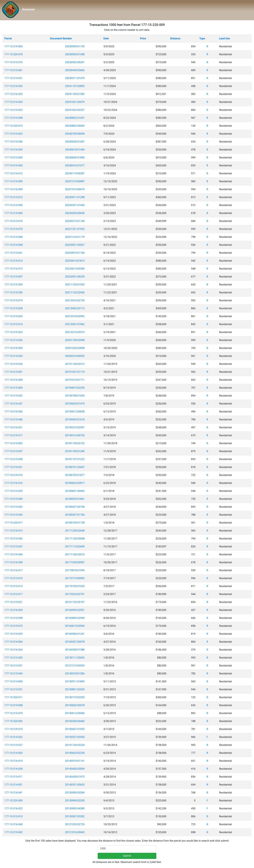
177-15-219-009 (13, 181)
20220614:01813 (75, 261)
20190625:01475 (75, 404)
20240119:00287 (75, 173)
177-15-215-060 (13, 213)
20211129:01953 (75, 285)
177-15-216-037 (13, 404)
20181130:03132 (75, 443)
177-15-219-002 (13, 832)
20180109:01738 (75, 523)
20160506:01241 (75, 634)
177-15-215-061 (13, 70)
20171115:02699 (75, 547)
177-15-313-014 (13, 324)
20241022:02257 (75, 110)
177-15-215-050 (13, 292)
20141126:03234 (75, 745)
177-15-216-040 (13, 824)
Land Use (225, 38)
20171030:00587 (75, 562)
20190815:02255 (75, 388)
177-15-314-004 (13, 642)
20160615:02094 (75, 626)
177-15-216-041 (13, 793)
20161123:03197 (75, 602)
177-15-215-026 (13, 364)
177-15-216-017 (13, 570)
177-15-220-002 (13, 721)
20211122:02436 (75, 292)
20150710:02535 (75, 697)
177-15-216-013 (13, 531)
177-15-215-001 (13, 372)
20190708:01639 (75, 396)
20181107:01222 (75, 459)
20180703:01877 (75, 475)
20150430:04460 (75, 721)
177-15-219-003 (13, 46)
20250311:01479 (75, 78)
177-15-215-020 (13, 356)
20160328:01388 (75, 650)
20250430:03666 (75, 70)
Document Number (61, 38)
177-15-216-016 (13, 483)
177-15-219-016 (13, 475)
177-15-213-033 (13, 316)
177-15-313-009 (13, 158)
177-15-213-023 (13, 110)
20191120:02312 (75, 364)
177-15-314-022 (13, 737)
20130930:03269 (75, 793)
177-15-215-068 (13, 237)
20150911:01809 (75, 681)
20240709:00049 (75, 134)
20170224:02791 (75, 594)
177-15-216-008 (13, 380)
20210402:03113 (75, 308)
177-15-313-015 (13, 586)
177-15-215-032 (13, 396)
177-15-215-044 (13, 674)
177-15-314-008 (13, 245)
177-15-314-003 (13, 753)
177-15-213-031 (13, 666)
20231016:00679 (75, 189)
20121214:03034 (75, 666)
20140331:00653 (75, 785)
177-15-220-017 (13, 523)
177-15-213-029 (13, 658)
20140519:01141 (75, 761)
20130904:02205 (75, 801)
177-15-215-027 (13, 745)
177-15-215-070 (13, 713)
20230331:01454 (75, 205)
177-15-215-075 (13, 229)
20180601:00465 (75, 491)
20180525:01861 (75, 499)
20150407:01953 (75, 729)
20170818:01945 (75, 570)
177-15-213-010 (13, 578)
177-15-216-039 (13, 562)
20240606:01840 (75, 158)
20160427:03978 (75, 642)
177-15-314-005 (13, 165)
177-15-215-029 (13, 634)
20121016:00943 (75, 832)
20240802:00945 (75, 126)
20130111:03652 (75, 658)
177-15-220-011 (13, 697)
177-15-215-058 (13, 618)
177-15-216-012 (13, 173)
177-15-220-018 (13, 54)
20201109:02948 (75, 340)
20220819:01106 (75, 253)
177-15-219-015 (13, 729)
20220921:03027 (75, 245)
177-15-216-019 (13, 761)
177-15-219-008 (13, 705)
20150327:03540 (75, 737)
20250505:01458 (75, 54)
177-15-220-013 (13, 126)
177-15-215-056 (13, 142)
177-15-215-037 (13, 451)
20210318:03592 (75, 316)
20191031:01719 (75, 372)
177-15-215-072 (13, 197)
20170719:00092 (75, 578)
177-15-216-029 (13, 610)
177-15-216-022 (13, 808)
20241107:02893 (75, 86)
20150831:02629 (75, 689)
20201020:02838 (75, 348)
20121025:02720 (75, 824)
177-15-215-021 (13, 602)
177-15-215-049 (13, 499)
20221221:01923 (75, 229)
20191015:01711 (75, 380)
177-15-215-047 (13, 547)
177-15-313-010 (13, 221)
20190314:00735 (75, 435)
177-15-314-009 (13, 681)
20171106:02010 (75, 554)
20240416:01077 (75, 165)
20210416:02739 (75, 300)
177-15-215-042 (13, 539)
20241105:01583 (75, 94)
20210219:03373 (75, 332)
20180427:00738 (75, 507)
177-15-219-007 (13, 277)
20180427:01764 (75, 515)
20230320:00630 (75, 213)
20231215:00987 (75, 181)
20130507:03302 (75, 816)
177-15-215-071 (13, 777)
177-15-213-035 (13, 491)
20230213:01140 (75, 221)
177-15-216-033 (13, 102)
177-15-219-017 (13, 435)
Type (202, 38)
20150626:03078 (75, 705)
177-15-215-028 (13, 308)
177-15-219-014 (13, 261)
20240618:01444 (75, 150)
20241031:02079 (75, 102)
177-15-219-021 (13, 467)
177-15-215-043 (13, 515)
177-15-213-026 (13, 340)
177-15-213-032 (13, 507)
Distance (175, 38)
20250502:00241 (75, 62)
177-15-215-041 (13, 253)
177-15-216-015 (13, 269)
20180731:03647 (75, 467)
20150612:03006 (75, 713)
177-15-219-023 (13, 332)
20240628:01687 (75, 142)
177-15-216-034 (13, 150)
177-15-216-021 (13, 427)
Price (143, 38)
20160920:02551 (75, 610)
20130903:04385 (75, 808)
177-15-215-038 (13, 459)
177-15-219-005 (13, 348)
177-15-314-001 (13, 785)
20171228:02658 (75, 531)
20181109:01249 (75, 451)
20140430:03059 (75, 769)
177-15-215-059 (13, 205)
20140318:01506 (75, 674)
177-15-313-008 (13, 118)
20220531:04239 (75, 277)
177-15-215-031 (13, 78)
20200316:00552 (75, 356)
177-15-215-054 (13, 285)
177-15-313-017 (13, 594)
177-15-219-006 (13, 554)
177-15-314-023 (13, 134)
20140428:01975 (75, 777)
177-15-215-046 (13, 420)
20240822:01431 (75, 118)
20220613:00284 (75, 269)
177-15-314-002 (13, 443)
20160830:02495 (75, 618)
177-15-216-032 (13, 86)
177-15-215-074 (13, 300)
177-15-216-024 (13, 650)
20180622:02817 (75, 483)
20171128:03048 (75, 539)
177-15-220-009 (13, 801)
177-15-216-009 (13, 189)
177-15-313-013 (13, 816)
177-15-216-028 (13, 769)
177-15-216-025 (13, 94)
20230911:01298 (75, 197)
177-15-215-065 (13, 388)
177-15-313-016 (13, 62)
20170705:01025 (75, 586)
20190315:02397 (75, 427)
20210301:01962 (75, 324)
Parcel (8, 38)
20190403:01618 (75, 420)
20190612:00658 (75, 412)
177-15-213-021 (13, 689)
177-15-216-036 (13, 412)
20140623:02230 (75, 753)
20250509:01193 (75, 46)
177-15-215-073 (13, 626)
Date (106, 38)
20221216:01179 (75, 237)
